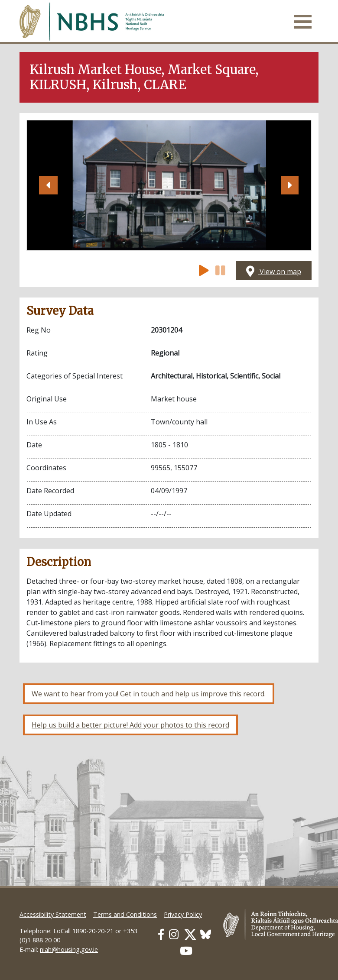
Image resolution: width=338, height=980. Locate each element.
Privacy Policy (183, 914)
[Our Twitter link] (190, 934)
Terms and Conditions (125, 914)
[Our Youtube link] (186, 951)
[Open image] (169, 185)
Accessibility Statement (53, 914)
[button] (48, 185)
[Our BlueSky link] (206, 934)
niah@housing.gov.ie (69, 949)
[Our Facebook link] (161, 934)
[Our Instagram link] (174, 934)
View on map (274, 272)
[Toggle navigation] (303, 22)
